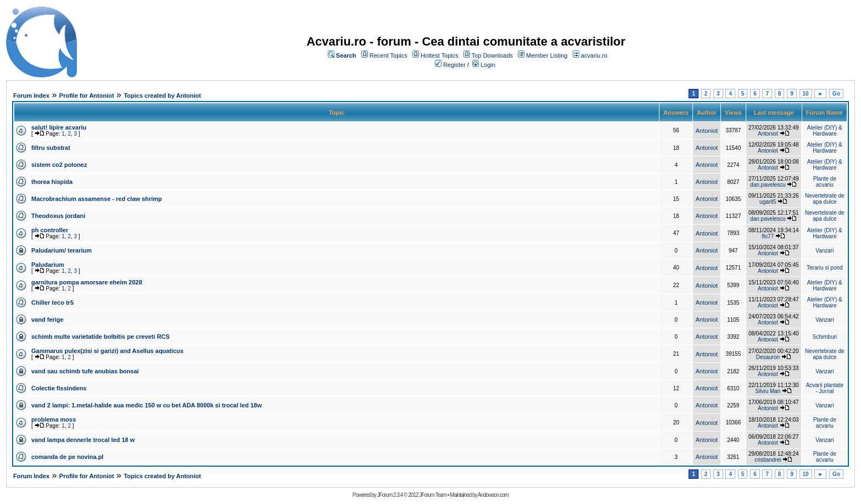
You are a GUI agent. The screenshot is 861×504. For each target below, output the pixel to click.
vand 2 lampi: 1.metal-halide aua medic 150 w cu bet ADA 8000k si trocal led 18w (147, 405)
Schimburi (825, 337)
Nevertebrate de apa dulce (825, 199)
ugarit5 (768, 202)
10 (806, 94)
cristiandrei (768, 460)
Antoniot (707, 131)
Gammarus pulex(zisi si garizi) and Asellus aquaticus (107, 351)
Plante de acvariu (825, 182)
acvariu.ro (594, 55)
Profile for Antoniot (87, 96)
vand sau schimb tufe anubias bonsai (85, 371)
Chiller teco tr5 (52, 303)
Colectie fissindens (59, 388)
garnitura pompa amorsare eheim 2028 (87, 282)
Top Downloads (492, 55)
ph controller (50, 230)
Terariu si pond (825, 268)
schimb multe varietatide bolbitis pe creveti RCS (100, 337)
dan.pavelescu (768, 185)
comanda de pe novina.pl (67, 457)
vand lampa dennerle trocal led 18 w (83, 440)
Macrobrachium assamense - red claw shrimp (97, 199)
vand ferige (47, 320)
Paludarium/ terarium (62, 250)
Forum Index (31, 96)
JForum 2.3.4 (390, 495)
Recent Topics (388, 55)
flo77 (768, 236)
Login (488, 65)
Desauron (768, 357)
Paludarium (48, 265)
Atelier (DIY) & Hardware (825, 131)
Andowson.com (493, 495)
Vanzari (824, 251)
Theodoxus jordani (58, 216)
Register (454, 65)
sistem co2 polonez (59, 165)
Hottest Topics (440, 55)
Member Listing (547, 55)
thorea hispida (52, 182)
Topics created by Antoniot (162, 96)
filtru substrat (51, 148)
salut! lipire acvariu (59, 127)
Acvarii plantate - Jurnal (825, 388)
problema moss (54, 419)
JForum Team (433, 495)
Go (836, 94)
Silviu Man (768, 391)
